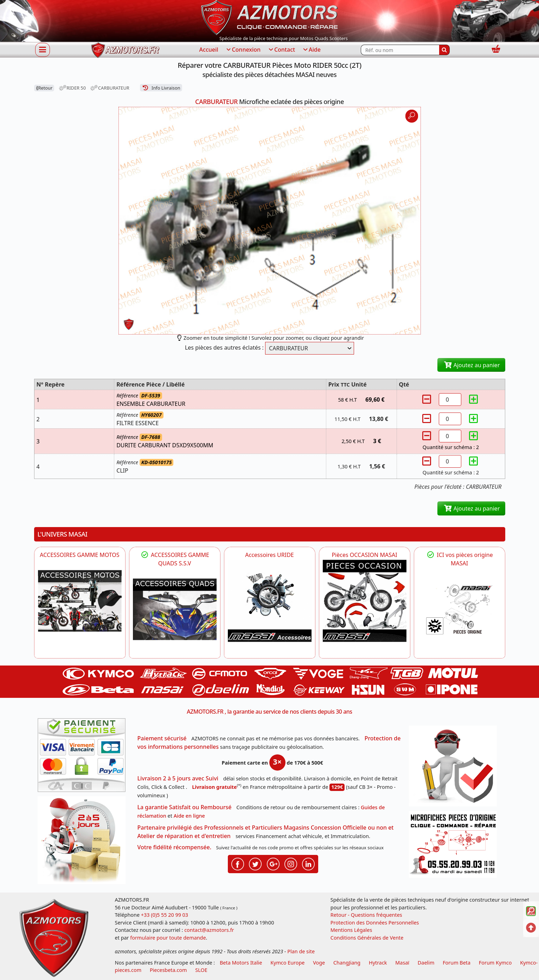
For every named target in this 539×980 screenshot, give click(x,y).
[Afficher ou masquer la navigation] (43, 50)
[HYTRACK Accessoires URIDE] (270, 601)
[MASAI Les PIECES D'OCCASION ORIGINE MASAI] (365, 601)
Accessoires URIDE (269, 555)
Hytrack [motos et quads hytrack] (378, 963)
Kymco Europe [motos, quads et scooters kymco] (287, 963)
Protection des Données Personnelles (375, 923)
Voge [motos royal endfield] (319, 963)
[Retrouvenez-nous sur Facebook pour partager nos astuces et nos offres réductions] (238, 863)
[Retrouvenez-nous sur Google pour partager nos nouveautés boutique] (273, 863)
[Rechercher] (444, 50)
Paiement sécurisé (162, 738)
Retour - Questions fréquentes (366, 915)
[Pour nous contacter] (455, 846)
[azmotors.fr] (125, 50)
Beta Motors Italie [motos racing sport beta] (241, 963)
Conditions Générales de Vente (367, 938)
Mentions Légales (351, 930)
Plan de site (301, 951)
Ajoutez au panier (471, 365)
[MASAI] (175, 609)
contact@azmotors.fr (209, 930)
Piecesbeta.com (168, 970)
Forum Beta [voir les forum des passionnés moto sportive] (457, 963)
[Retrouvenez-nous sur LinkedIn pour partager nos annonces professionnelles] (308, 863)
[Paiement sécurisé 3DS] (84, 757)
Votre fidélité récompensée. (175, 847)
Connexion (243, 50)
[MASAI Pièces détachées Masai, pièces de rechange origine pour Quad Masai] (460, 609)
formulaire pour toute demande (168, 938)
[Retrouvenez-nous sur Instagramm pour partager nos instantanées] (291, 863)
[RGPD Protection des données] (455, 768)
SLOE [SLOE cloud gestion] (201, 970)
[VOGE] (80, 601)
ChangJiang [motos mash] (347, 963)
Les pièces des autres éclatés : (224, 348)
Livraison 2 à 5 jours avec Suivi (178, 778)
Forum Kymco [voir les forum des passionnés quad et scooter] (495, 963)
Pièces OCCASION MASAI (364, 555)
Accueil (209, 50)
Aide (311, 50)
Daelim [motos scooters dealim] (426, 963)
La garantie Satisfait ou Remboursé (185, 807)
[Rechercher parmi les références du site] (400, 50)
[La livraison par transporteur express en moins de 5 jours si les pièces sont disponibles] (84, 843)
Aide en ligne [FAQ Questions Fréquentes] (189, 816)
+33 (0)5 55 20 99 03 (165, 915)
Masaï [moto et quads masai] (402, 963)
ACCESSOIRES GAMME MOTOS (79, 555)
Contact (281, 50)
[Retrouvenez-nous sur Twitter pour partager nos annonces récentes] (255, 863)
